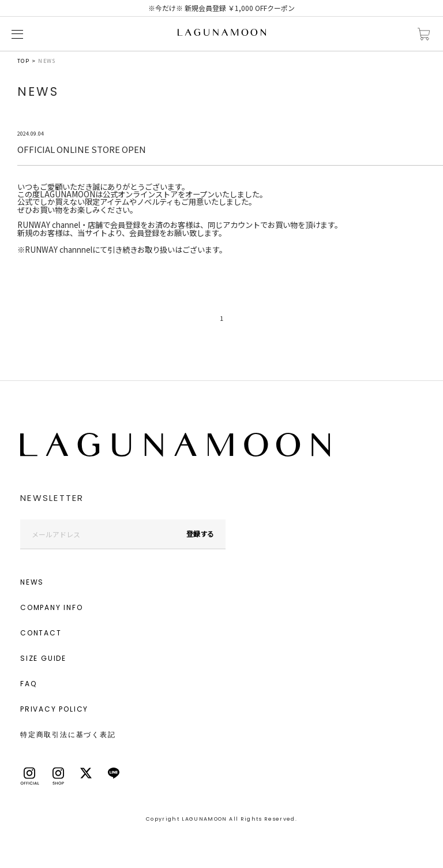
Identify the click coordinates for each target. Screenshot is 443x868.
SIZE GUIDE (43, 658)
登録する (200, 534)
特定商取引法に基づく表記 (68, 734)
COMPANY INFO (52, 607)
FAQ (28, 684)
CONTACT (41, 633)
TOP (23, 61)
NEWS (32, 582)
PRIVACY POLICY (54, 709)
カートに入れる (424, 34)
